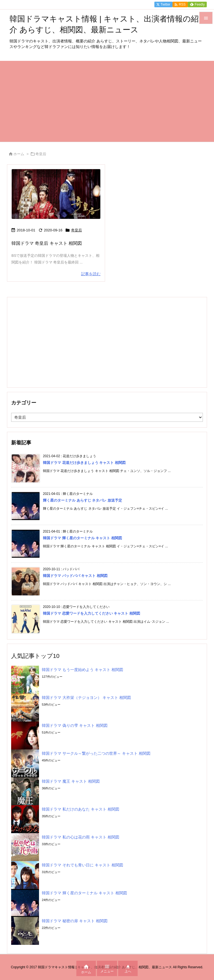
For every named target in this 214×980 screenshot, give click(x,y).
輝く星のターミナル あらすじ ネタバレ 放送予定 (82, 500)
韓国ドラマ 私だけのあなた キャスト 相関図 (81, 809)
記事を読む (91, 274)
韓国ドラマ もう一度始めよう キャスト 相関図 (82, 670)
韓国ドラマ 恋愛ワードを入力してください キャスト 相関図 (92, 613)
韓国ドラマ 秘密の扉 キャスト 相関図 (75, 921)
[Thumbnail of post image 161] (56, 194)
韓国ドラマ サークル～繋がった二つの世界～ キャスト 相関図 (96, 753)
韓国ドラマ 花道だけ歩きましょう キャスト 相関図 (84, 463)
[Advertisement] (107, 100)
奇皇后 (76, 230)
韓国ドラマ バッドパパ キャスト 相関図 (75, 576)
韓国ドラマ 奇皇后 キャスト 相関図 (47, 243)
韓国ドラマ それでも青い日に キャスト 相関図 (82, 865)
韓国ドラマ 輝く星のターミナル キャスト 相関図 (82, 538)
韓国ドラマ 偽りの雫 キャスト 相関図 (75, 725)
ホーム (19, 154)
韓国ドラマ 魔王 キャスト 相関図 (71, 781)
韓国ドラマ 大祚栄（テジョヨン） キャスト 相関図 (86, 698)
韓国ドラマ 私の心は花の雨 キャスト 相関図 (81, 837)
